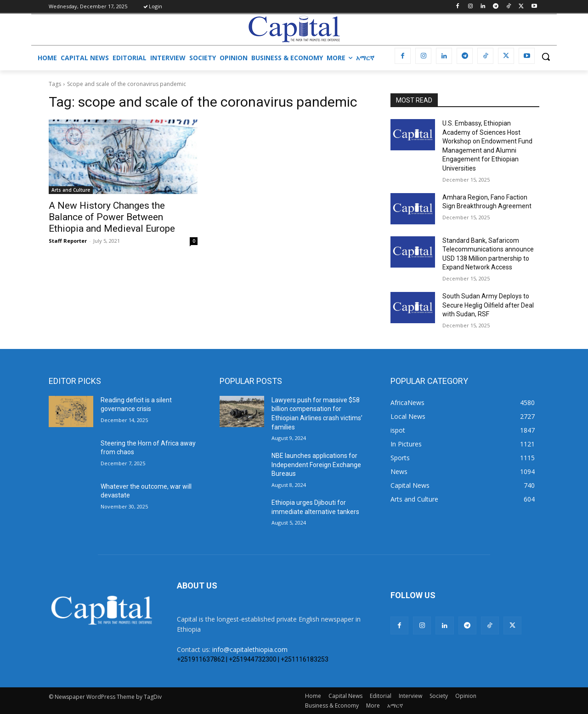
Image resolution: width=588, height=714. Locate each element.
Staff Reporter (68, 241)
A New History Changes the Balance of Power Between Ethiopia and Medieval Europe (112, 217)
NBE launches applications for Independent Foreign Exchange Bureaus (316, 465)
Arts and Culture (71, 190)
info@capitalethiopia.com (250, 649)
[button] (546, 57)
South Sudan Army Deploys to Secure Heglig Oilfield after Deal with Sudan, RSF (488, 305)
